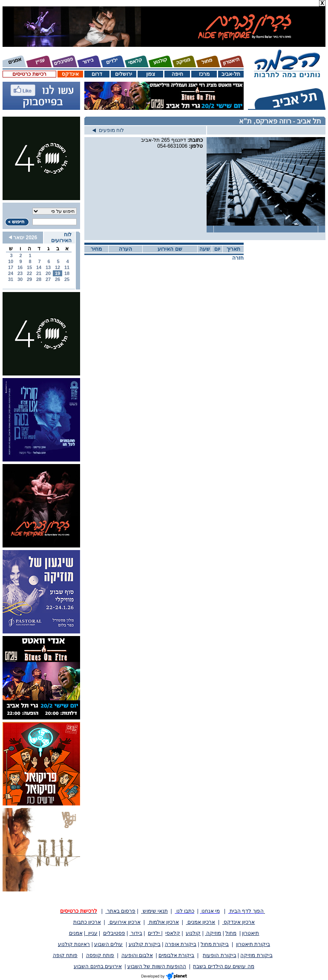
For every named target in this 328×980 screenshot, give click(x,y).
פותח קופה (65, 955)
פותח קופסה (100, 955)
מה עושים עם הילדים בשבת (223, 966)
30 (20, 279)
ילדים (154, 933)
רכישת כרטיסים (29, 74)
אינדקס (70, 74)
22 (29, 273)
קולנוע (193, 933)
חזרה (238, 258)
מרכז (204, 74)
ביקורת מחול (215, 944)
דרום (97, 74)
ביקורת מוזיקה (256, 955)
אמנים (76, 933)
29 (29, 279)
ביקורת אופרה (181, 944)
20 (48, 273)
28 (39, 279)
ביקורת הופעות (219, 955)
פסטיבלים (114, 933)
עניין (91, 933)
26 (58, 279)
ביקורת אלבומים (176, 955)
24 (11, 273)
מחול (231, 933)
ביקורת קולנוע (145, 944)
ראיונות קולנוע (74, 944)
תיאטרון (250, 933)
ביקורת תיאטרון (253, 944)
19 (58, 273)
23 (20, 273)
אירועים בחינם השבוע (98, 966)
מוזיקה (213, 933)
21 (39, 273)
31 (11, 279)
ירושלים (124, 74)
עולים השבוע (108, 944)
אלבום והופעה (137, 955)
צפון (151, 74)
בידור (136, 933)
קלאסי (173, 933)
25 (67, 279)
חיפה (177, 74)
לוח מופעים (108, 130)
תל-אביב (231, 74)
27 (48, 279)
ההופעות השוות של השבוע (157, 966)
